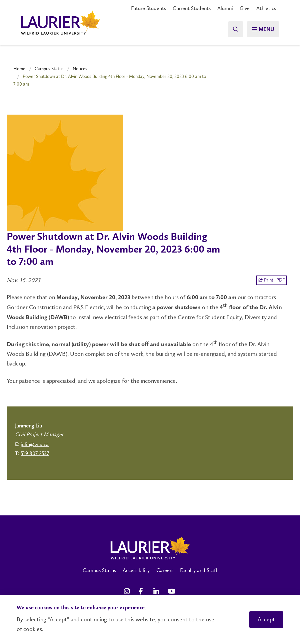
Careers (165, 570)
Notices (80, 69)
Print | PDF (271, 280)
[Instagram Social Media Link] (128, 591)
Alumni (225, 8)
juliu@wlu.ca (35, 444)
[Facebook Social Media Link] (143, 591)
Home (19, 69)
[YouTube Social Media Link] (172, 591)
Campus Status (49, 69)
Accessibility (136, 570)
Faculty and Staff (199, 570)
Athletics (266, 8)
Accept (266, 619)
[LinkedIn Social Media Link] (157, 591)
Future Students (148, 8)
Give (245, 8)
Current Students (192, 8)
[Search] (233, 29)
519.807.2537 (35, 453)
